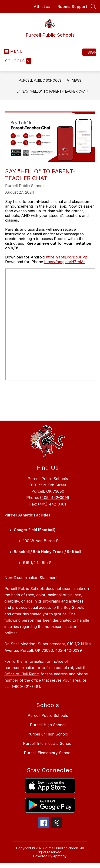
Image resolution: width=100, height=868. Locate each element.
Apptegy (60, 856)
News (77, 80)
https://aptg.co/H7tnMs (65, 262)
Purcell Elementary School (48, 753)
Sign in (92, 52)
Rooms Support (72, 7)
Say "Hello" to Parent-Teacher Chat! (55, 91)
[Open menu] (13, 51)
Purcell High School (48, 725)
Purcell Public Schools (40, 80)
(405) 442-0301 (52, 504)
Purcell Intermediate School (48, 743)
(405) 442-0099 (55, 498)
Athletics (42, 7)
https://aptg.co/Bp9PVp (67, 257)
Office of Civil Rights (22, 674)
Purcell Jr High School (48, 734)
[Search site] (93, 7)
